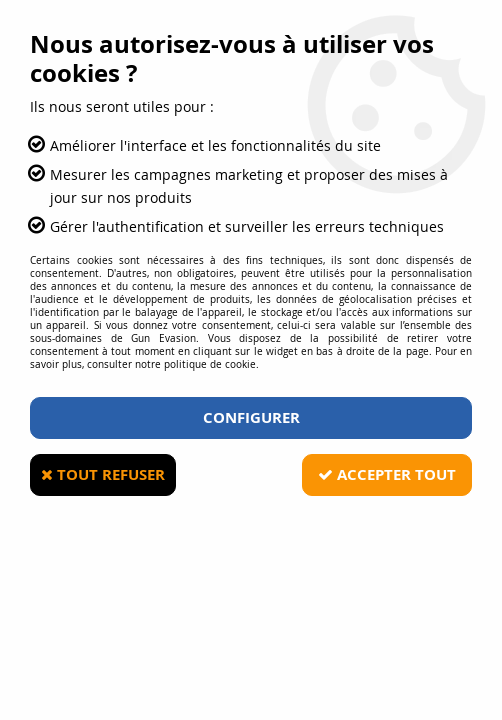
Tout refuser (103, 474)
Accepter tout (387, 474)
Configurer (251, 417)
